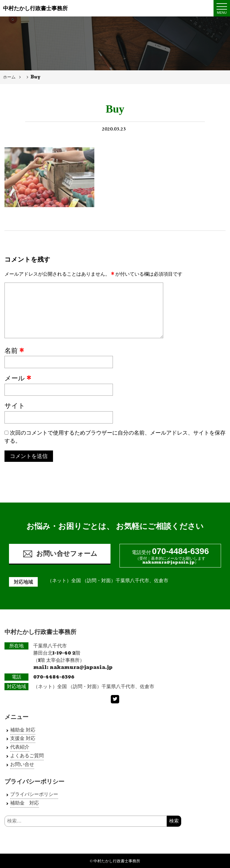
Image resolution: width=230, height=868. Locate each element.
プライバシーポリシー (34, 794)
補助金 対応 (23, 730)
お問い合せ (22, 764)
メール (18, 379)
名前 (14, 351)
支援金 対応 (23, 738)
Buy (35, 77)
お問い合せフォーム (60, 554)
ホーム (9, 77)
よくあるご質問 (27, 756)
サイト (15, 406)
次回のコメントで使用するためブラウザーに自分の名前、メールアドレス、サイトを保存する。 (115, 437)
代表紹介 (20, 747)
